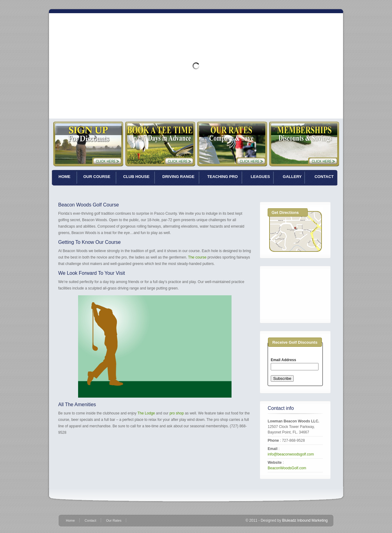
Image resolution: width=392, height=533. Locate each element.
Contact (90, 520)
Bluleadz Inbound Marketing (305, 520)
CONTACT (324, 177)
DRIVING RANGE (178, 177)
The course (197, 257)
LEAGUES (260, 177)
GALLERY (292, 177)
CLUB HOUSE (136, 177)
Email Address (283, 360)
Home (70, 520)
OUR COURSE (97, 177)
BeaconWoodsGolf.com (287, 468)
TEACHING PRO (223, 177)
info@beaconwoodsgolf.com (291, 454)
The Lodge (147, 413)
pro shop (177, 413)
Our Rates (114, 520)
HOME (64, 177)
